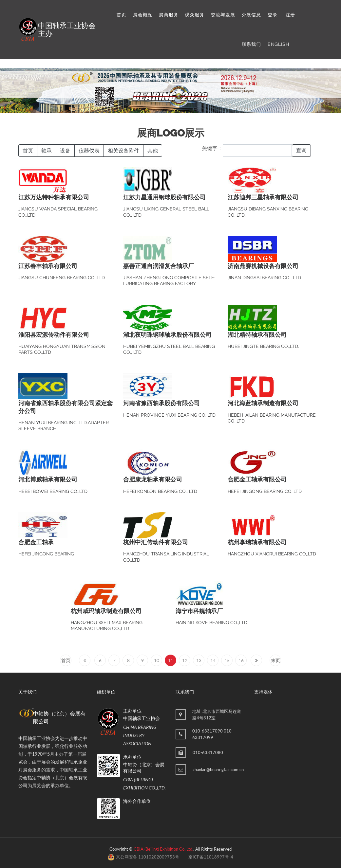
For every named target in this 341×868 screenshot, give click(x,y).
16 (241, 660)
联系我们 (251, 44)
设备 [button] (65, 150)
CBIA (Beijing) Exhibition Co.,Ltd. (163, 849)
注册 (291, 15)
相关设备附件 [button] (123, 150)
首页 (122, 15)
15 (227, 660)
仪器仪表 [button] (89, 150)
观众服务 (194, 15)
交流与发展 (223, 15)
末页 (275, 660)
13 (199, 660)
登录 (273, 15)
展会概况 (143, 15)
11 (171, 660)
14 (213, 660)
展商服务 (169, 15)
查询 (301, 150)
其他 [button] (153, 150)
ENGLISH (278, 44)
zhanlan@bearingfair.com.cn (218, 769)
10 (157, 660)
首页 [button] (28, 150)
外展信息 (251, 15)
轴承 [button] (47, 150)
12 (185, 660)
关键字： (212, 148)
